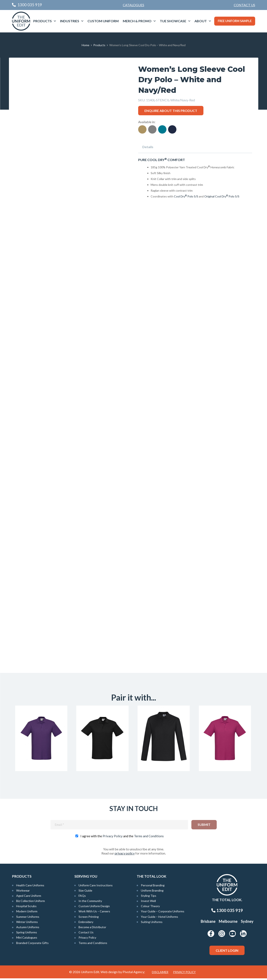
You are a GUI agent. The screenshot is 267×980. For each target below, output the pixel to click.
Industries (70, 21)
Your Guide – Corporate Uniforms (163, 913)
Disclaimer (160, 974)
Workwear (23, 892)
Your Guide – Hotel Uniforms (159, 918)
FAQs (82, 897)
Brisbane (208, 923)
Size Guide (85, 892)
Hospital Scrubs (26, 908)
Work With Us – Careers (94, 913)
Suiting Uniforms (152, 924)
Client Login (227, 952)
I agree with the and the (122, 837)
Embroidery (86, 924)
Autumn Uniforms (28, 929)
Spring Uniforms (27, 934)
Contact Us (244, 5)
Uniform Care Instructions (96, 887)
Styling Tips (149, 897)
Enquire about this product (171, 111)
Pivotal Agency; (134, 973)
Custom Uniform (103, 21)
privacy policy (125, 855)
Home (86, 45)
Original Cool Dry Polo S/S (222, 196)
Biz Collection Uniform (31, 902)
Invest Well (148, 902)
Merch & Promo (137, 21)
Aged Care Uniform (29, 897)
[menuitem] (244, 5)
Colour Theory (150, 908)
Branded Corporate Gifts (32, 945)
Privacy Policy (113, 837)
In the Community (90, 902)
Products (42, 21)
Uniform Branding (152, 892)
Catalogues (133, 5)
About (201, 21)
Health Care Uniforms (30, 887)
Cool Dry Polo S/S (186, 196)
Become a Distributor (92, 929)
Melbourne (228, 923)
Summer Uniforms (28, 918)
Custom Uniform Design (94, 908)
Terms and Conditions (149, 837)
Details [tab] (148, 147)
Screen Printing (89, 918)
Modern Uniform (27, 913)
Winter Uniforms (27, 924)
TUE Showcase (173, 21)
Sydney (247, 923)
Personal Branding (153, 887)
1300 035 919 (227, 912)
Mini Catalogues (27, 939)
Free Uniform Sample (235, 21)
